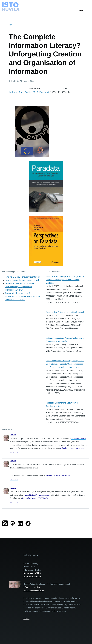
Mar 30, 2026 (14, 453)
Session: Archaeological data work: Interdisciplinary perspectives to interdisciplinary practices (20, 287)
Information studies (32, 587)
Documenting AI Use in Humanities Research (65, 312)
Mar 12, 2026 (14, 502)
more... (26, 619)
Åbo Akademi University (34, 591)
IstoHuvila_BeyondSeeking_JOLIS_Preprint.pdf (29, 92)
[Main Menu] (84, 11)
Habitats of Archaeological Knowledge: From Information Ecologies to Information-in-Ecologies (65, 280)
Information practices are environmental (22, 280)
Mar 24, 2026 (14, 480)
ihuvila (13, 435)
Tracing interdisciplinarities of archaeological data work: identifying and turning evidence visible (22, 296)
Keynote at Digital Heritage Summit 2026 (22, 277)
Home (11, 25)
